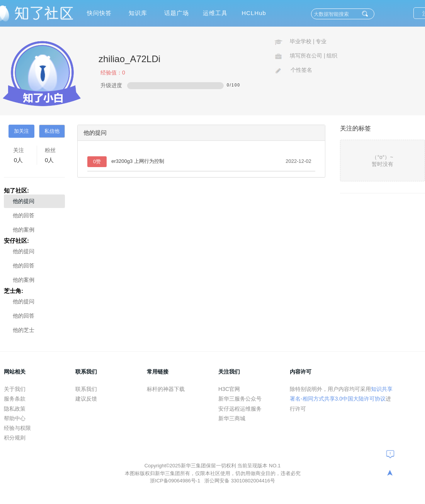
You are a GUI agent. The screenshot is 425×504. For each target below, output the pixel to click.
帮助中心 (15, 418)
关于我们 (15, 389)
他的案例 (24, 230)
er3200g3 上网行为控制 (138, 161)
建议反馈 (86, 399)
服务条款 (15, 399)
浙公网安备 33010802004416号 (240, 481)
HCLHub (254, 13)
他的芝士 (24, 330)
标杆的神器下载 (166, 389)
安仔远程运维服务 (240, 409)
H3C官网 (229, 389)
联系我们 (86, 389)
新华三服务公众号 (240, 399)
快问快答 (99, 13)
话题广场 (177, 13)
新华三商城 (232, 418)
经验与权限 (17, 428)
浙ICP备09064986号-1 (176, 481)
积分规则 (15, 438)
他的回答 (24, 215)
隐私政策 (15, 409)
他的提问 (24, 201)
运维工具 (215, 13)
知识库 (138, 13)
